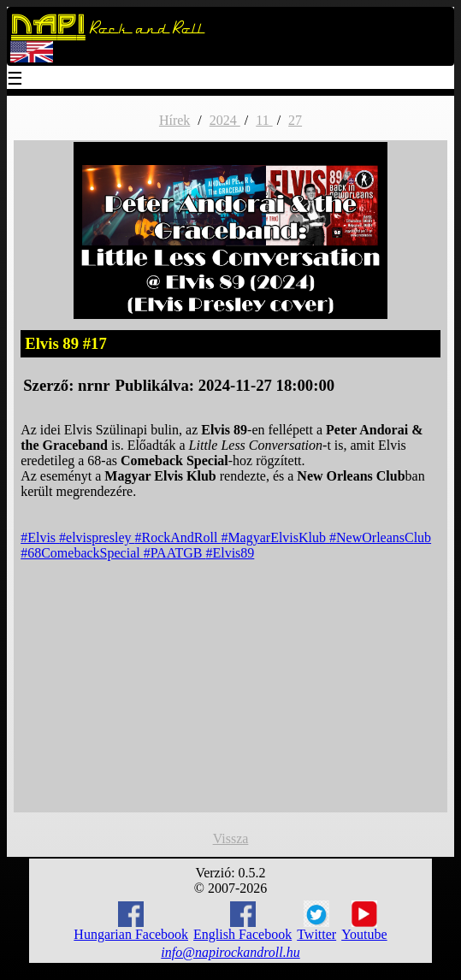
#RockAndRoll (177, 537)
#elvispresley (97, 537)
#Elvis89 (230, 553)
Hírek (174, 120)
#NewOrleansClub (380, 537)
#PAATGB (175, 553)
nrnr (94, 385)
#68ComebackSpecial (82, 553)
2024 (225, 120)
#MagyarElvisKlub (275, 537)
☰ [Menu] (15, 80)
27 (295, 120)
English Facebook (242, 921)
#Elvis (40, 537)
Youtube (364, 921)
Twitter (316, 921)
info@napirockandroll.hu (230, 952)
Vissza (231, 838)
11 (264, 120)
